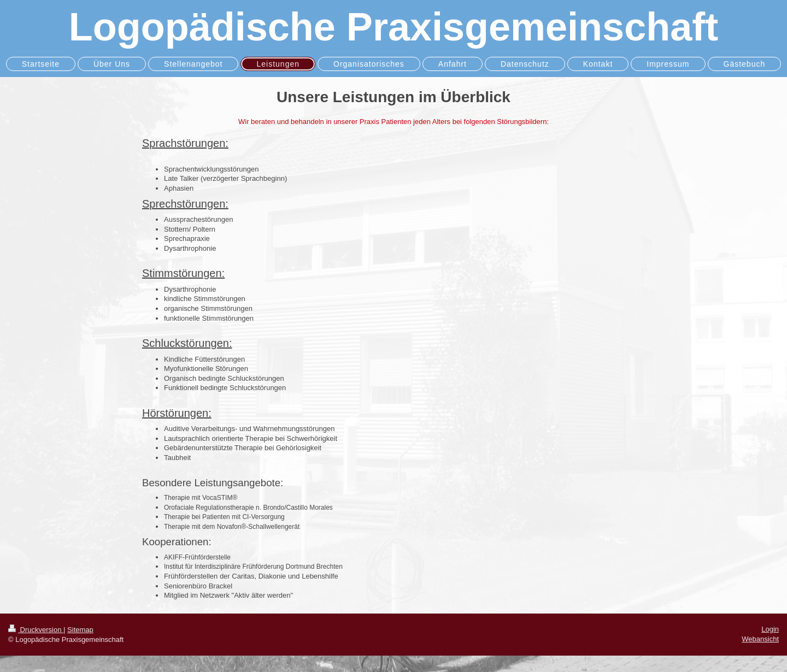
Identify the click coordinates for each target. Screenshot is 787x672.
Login (770, 629)
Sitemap (80, 630)
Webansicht (760, 639)
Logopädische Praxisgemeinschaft (393, 27)
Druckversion (36, 630)
